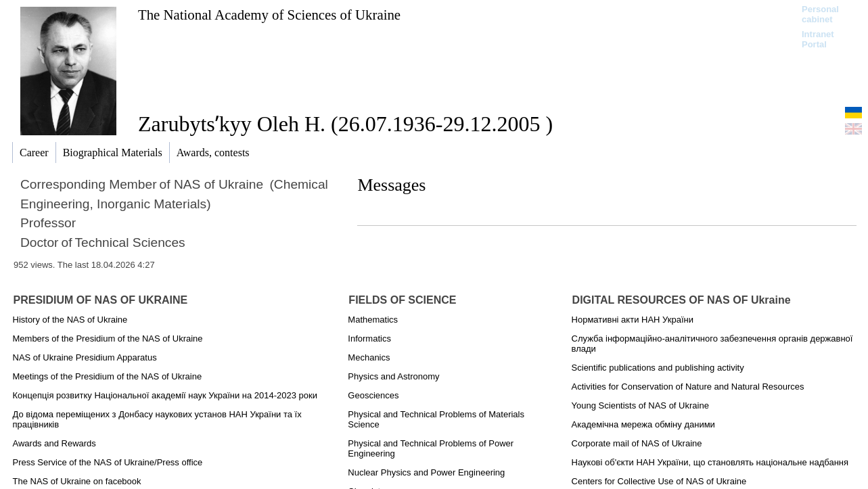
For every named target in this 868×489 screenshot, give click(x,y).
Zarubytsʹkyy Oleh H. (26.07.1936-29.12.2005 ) (345, 124)
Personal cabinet (820, 14)
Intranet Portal (818, 39)
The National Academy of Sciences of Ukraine (269, 15)
